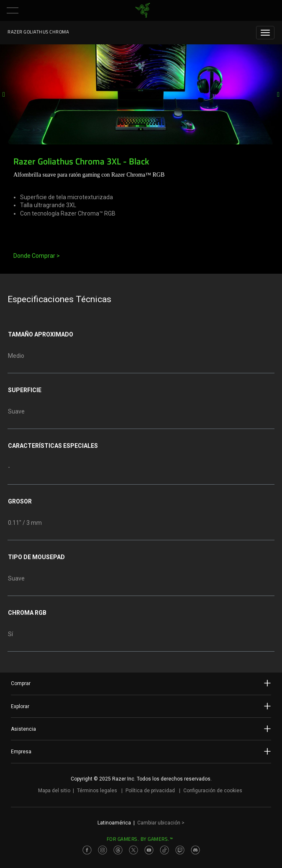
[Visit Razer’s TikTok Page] (164, 850)
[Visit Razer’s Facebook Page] (87, 850)
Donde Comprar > (37, 256)
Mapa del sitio (54, 791)
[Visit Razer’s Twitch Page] (180, 850)
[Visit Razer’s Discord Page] (195, 850)
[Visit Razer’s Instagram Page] (103, 850)
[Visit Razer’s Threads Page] (118, 850)
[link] (143, 10)
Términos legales (97, 791)
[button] (13, 10)
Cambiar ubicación (161, 823)
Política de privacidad (150, 791)
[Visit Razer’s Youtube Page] (149, 850)
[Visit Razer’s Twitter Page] (133, 850)
